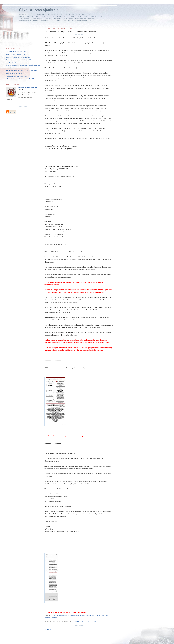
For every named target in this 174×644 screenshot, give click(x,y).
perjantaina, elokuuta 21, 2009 (85, 621)
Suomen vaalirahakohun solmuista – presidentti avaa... (23, 65)
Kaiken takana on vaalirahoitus (16, 54)
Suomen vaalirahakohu (52, 618)
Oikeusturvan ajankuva (39, 10)
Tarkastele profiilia (14, 103)
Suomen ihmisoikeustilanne (86, 615)
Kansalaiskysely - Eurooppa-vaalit (17, 76)
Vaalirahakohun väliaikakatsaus (16, 52)
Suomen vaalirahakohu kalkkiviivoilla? (18, 57)
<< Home (47, 629)
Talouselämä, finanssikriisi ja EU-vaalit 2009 (20, 79)
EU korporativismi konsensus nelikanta (64, 615)
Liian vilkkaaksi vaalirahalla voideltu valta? (20, 68)
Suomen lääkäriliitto (102, 615)
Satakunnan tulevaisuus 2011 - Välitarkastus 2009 (22, 70)
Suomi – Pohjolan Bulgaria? (15, 73)
